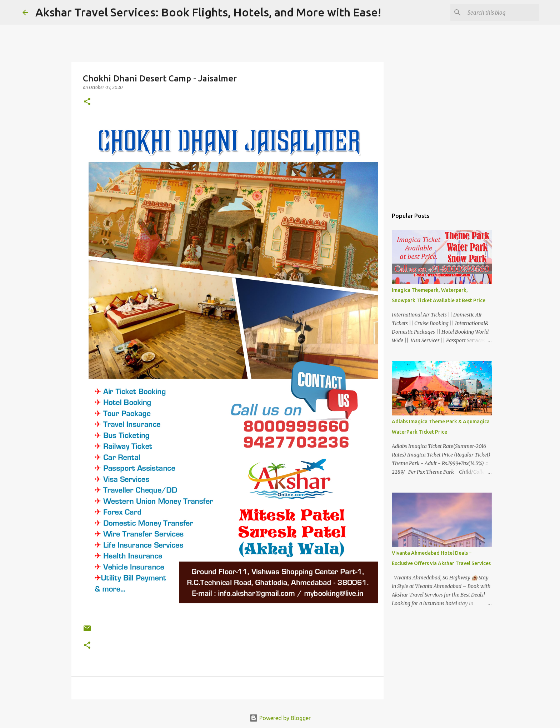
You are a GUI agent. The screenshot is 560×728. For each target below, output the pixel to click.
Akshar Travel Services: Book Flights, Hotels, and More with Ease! (208, 12)
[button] (87, 102)
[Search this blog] (501, 13)
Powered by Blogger (280, 718)
